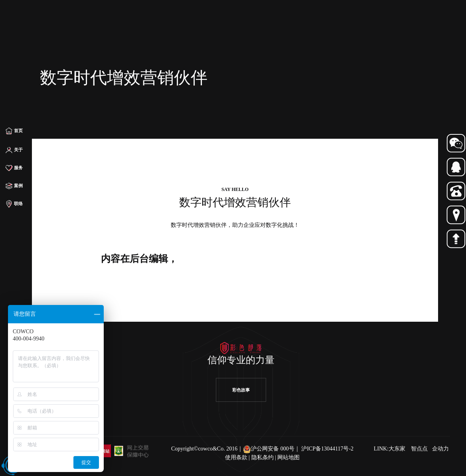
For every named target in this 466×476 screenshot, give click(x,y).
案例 (14, 186)
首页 (14, 131)
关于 (14, 150)
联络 (14, 204)
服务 (14, 168)
